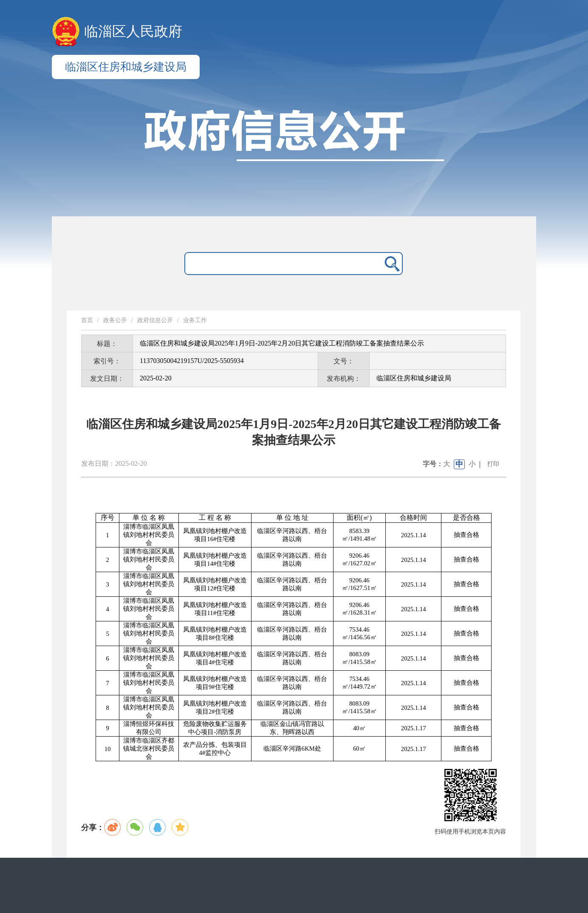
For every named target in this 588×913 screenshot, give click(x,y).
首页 (87, 320)
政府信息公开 (155, 320)
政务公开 (115, 320)
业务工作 (195, 320)
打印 (493, 464)
